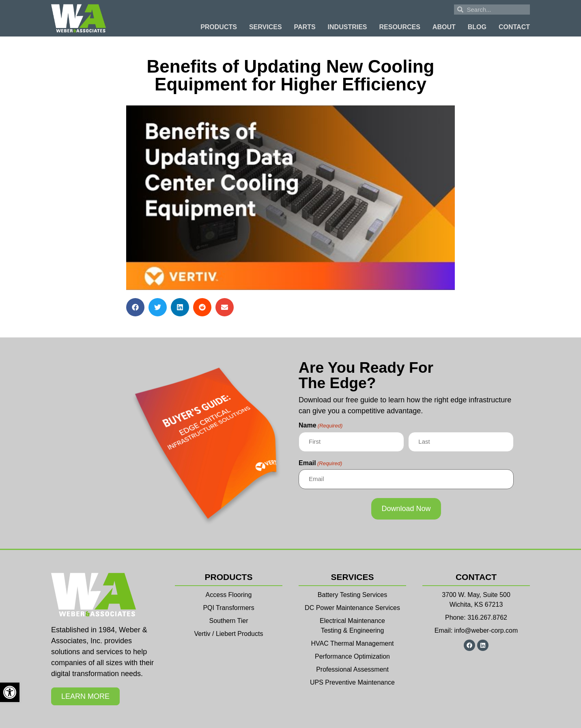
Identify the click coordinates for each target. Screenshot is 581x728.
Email (320, 463)
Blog (477, 27)
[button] (135, 307)
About (444, 27)
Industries (348, 27)
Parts (305, 27)
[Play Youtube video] (290, 198)
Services (266, 27)
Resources (400, 27)
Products (219, 27)
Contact (514, 27)
